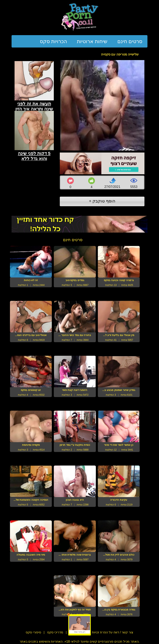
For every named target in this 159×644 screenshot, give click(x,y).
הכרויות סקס (53, 41)
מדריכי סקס (55, 632)
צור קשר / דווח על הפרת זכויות (112, 632)
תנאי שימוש (77, 632)
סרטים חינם (130, 41)
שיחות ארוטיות (92, 41)
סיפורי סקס (33, 632)
